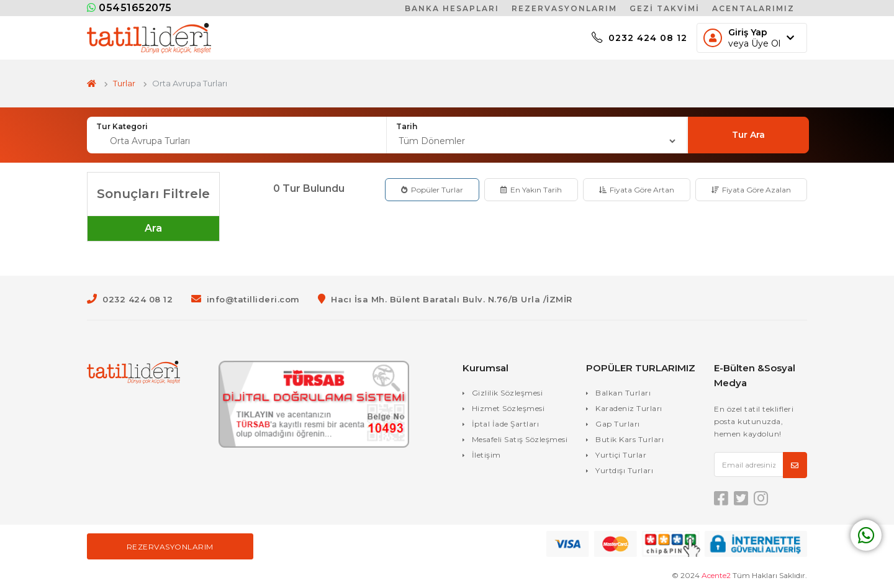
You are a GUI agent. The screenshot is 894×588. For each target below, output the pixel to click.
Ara (153, 228)
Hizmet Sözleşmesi (508, 408)
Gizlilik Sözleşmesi (508, 393)
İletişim (486, 455)
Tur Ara (748, 135)
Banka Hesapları (452, 8)
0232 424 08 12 (639, 38)
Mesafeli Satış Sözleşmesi (520, 439)
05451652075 (129, 8)
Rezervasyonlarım (564, 8)
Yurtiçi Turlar (621, 455)
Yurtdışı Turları (624, 470)
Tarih (407, 126)
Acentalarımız (753, 8)
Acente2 (716, 575)
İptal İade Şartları (506, 424)
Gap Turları (618, 424)
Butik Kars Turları (630, 439)
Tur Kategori (122, 126)
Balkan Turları (623, 393)
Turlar (124, 83)
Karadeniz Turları (629, 408)
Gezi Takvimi (665, 8)
